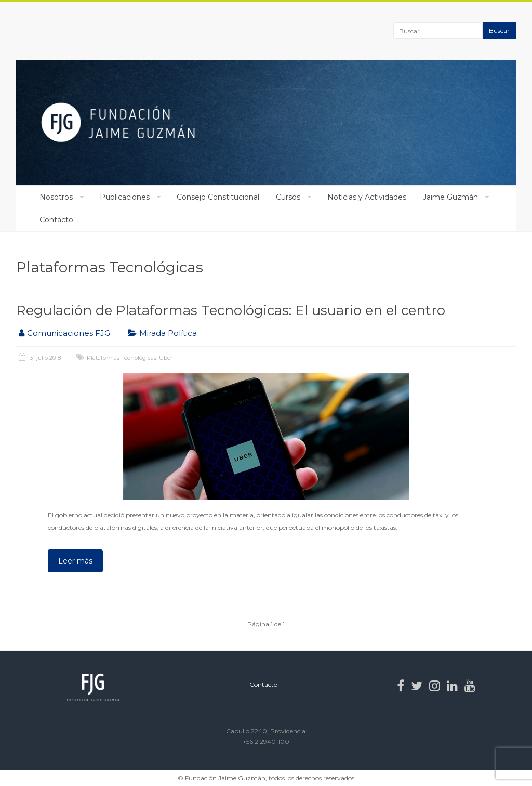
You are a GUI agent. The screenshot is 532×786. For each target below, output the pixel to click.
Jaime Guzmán (450, 197)
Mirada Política (168, 333)
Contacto (56, 220)
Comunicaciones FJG (69, 333)
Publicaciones (125, 197)
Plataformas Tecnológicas (122, 358)
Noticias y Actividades (367, 197)
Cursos (288, 197)
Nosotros (56, 197)
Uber (166, 358)
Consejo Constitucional (218, 197)
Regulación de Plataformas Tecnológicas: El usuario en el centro (231, 310)
